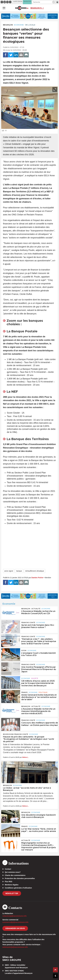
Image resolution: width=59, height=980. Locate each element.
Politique (43, 692)
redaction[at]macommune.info (15, 916)
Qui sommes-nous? (13, 872)
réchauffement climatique (35, 571)
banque (19, 571)
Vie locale (30, 25)
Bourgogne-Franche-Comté (16, 734)
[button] (54, 2)
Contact (8, 869)
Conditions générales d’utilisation (18, 888)
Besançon (8, 25)
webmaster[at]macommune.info (15, 947)
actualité (36, 609)
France (24, 692)
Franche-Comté (28, 623)
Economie (19, 25)
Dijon (24, 650)
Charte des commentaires (15, 875)
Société (35, 678)
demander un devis (15, 928)
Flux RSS (8, 882)
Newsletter (12, 893)
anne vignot (9, 571)
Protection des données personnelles (20, 878)
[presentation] (49, 126)
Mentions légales (12, 885)
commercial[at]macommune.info (15, 922)
